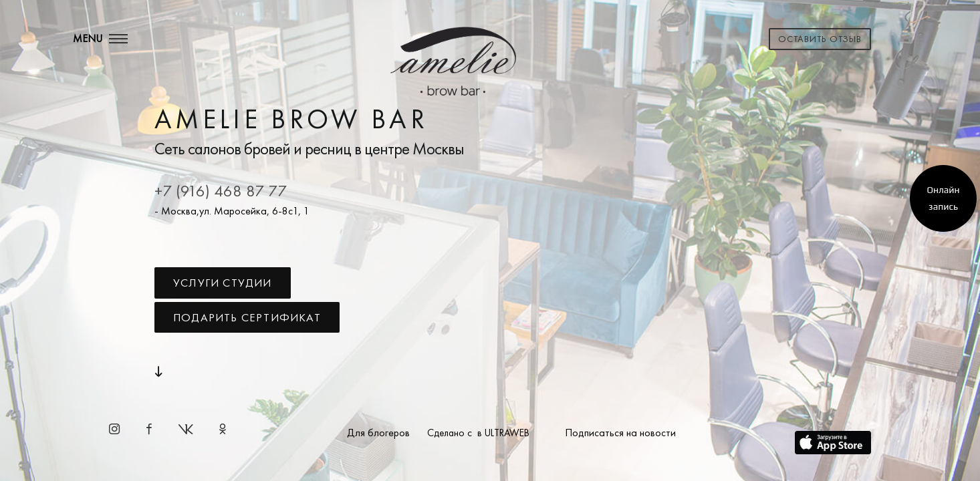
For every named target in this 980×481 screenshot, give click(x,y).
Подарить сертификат (247, 317)
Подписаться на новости (620, 433)
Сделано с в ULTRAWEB (478, 433)
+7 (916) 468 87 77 (221, 191)
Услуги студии (223, 283)
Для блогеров (378, 433)
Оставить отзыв (820, 39)
